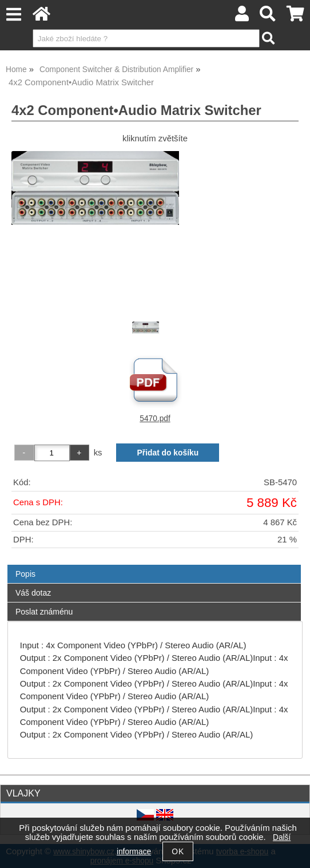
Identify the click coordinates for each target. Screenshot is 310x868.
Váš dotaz (33, 593)
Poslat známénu (44, 612)
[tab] (154, 565)
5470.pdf (155, 419)
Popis (25, 574)
